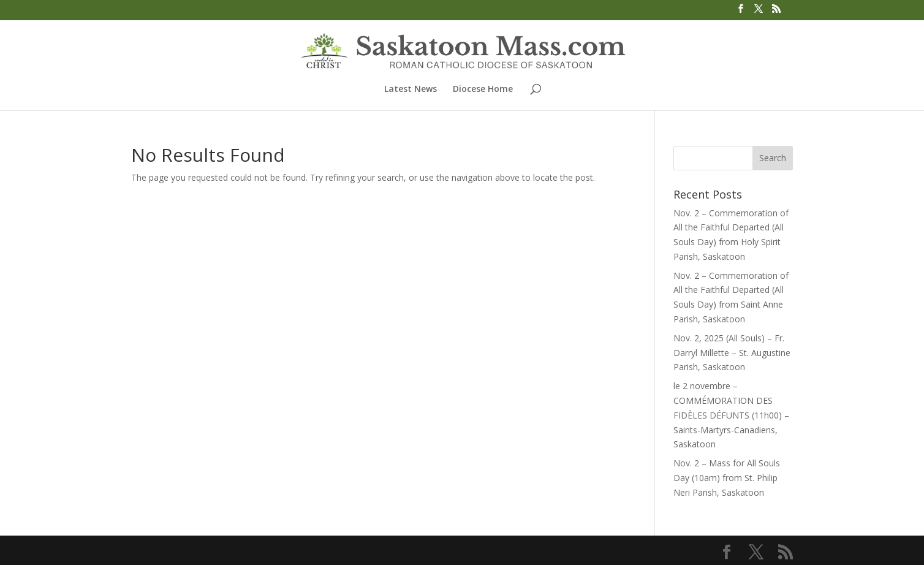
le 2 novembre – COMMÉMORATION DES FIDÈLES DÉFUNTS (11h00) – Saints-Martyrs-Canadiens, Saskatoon (731, 415)
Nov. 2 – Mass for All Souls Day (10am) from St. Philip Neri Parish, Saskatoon (727, 478)
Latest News (411, 89)
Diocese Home (483, 89)
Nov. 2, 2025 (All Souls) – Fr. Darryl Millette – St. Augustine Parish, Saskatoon (732, 353)
